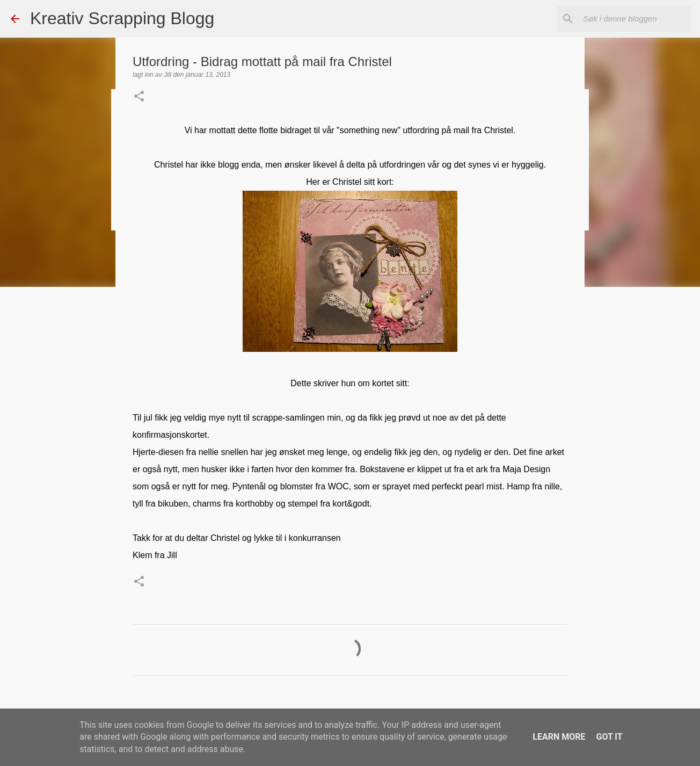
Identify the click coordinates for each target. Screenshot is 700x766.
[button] (139, 97)
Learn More (559, 737)
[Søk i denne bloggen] (635, 19)
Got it (609, 737)
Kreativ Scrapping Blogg (122, 18)
